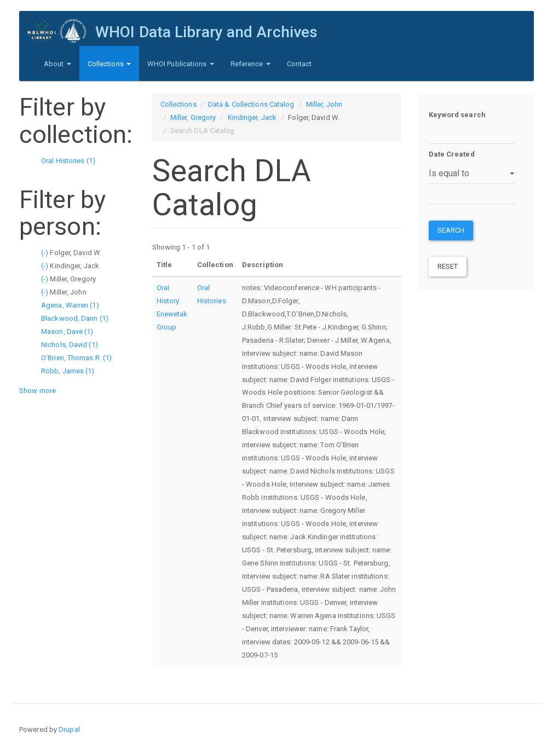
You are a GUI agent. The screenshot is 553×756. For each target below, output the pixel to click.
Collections (109, 64)
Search (451, 230)
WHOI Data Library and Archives (206, 32)
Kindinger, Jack (252, 117)
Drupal (69, 729)
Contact (299, 64)
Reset (448, 266)
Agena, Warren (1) (70, 305)
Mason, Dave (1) (67, 331)
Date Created (452, 154)
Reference (250, 64)
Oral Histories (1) (68, 161)
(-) (45, 253)
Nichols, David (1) (70, 345)
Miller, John (324, 104)
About (57, 64)
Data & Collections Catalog (251, 104)
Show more (38, 391)
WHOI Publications (181, 64)
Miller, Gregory (193, 117)
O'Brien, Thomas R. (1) (76, 358)
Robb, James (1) (68, 371)
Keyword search (457, 115)
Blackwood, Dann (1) (75, 318)
